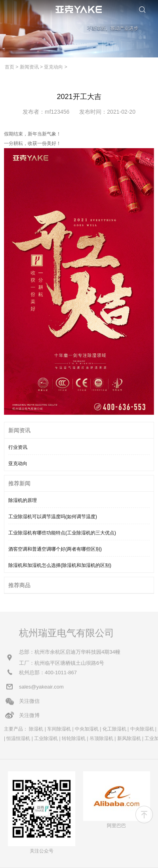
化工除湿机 (114, 729)
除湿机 (36, 729)
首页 (10, 67)
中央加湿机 (87, 729)
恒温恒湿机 (18, 738)
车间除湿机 (59, 729)
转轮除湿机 (74, 738)
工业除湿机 (46, 738)
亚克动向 (53, 67)
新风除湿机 (129, 738)
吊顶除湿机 (101, 738)
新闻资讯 (29, 67)
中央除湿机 (142, 729)
